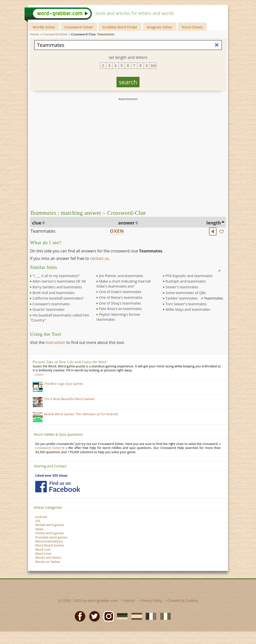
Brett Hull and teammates (53, 293)
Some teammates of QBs (186, 293)
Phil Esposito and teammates (189, 276)
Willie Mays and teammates (188, 309)
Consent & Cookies (183, 600)
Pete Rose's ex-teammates (120, 309)
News (39, 529)
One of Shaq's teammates (120, 303)
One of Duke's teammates (120, 292)
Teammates (43, 231)
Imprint (129, 600)
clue (37, 223)
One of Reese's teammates (121, 297)
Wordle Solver (44, 27)
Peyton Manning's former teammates (118, 317)
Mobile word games (50, 525)
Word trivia (43, 554)
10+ (153, 66)
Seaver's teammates (182, 287)
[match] (221, 231)
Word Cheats (192, 27)
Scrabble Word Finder (120, 27)
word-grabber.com (102, 600)
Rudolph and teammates (186, 281)
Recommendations (49, 541)
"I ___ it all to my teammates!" (56, 276)
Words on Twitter (48, 562)
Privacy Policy (151, 600)
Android (41, 517)
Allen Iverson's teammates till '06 (59, 281)
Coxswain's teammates (51, 304)
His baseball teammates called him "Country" (59, 318)
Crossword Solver (79, 27)
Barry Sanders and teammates (57, 287)
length (213, 223)
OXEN (117, 231)
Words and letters (48, 558)
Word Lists (43, 550)
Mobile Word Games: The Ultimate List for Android (81, 414)
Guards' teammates (48, 309)
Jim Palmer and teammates (121, 276)
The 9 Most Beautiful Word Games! (69, 399)
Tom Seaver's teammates (186, 304)
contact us (99, 258)
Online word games (49, 533)
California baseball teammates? (58, 298)
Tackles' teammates (181, 298)
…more (38, 375)
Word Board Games (50, 545)
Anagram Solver (160, 27)
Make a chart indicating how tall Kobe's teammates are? (123, 284)
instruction (55, 342)
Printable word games (51, 537)
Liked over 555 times (51, 476)
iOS (38, 521)
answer (127, 223)
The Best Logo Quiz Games (64, 384)
